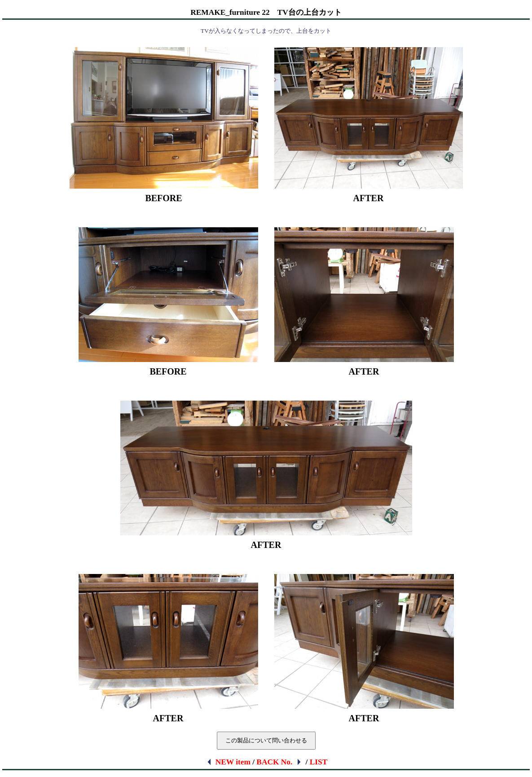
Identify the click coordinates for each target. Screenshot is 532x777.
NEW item (228, 762)
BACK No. (279, 762)
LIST (319, 762)
